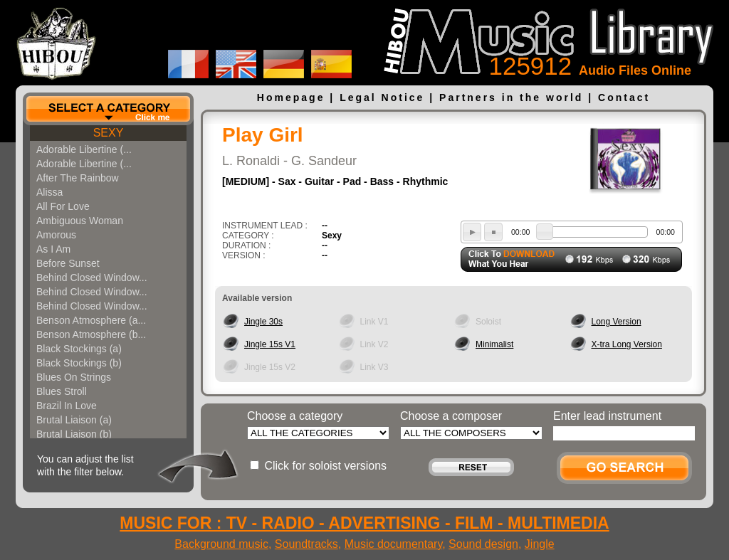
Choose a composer (451, 416)
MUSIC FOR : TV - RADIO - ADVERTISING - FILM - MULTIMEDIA (364, 523)
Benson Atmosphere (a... (91, 320)
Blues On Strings (74, 377)
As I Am (53, 249)
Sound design (483, 544)
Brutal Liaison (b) (74, 434)
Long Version (617, 322)
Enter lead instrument (607, 416)
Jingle (540, 544)
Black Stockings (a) (79, 349)
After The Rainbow (78, 178)
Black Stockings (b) (79, 363)
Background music (221, 544)
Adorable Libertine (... (84, 149)
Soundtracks (306, 544)
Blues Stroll (62, 391)
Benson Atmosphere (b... (91, 334)
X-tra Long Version (627, 344)
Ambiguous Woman (80, 221)
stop (493, 232)
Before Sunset (68, 263)
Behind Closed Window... (92, 278)
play (472, 232)
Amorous (56, 235)
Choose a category (295, 416)
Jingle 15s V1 (270, 344)
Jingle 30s (263, 322)
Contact (624, 97)
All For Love (63, 206)
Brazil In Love (67, 406)
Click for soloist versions (325, 466)
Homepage (291, 97)
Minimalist (494, 344)
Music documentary (394, 544)
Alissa (49, 192)
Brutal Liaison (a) (74, 420)
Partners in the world (511, 97)
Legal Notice (382, 97)
